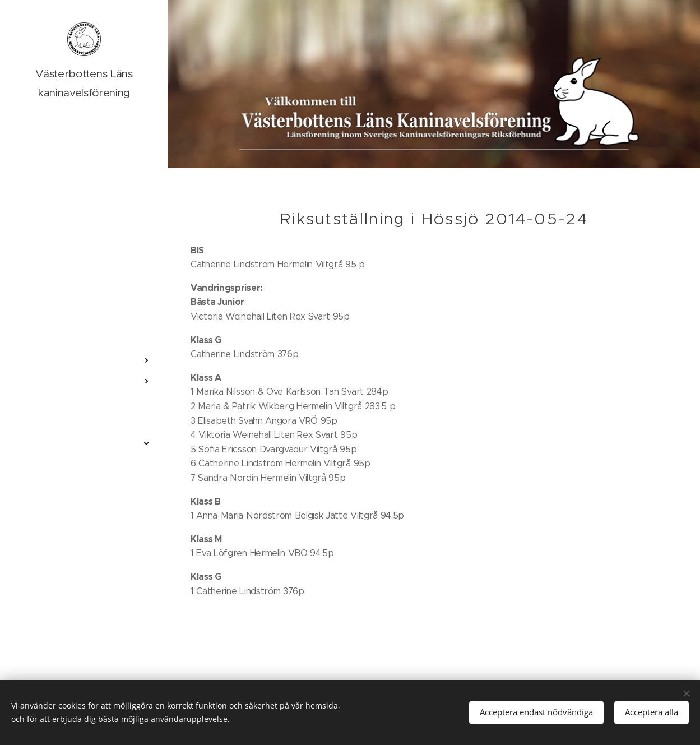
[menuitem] (84, 327)
